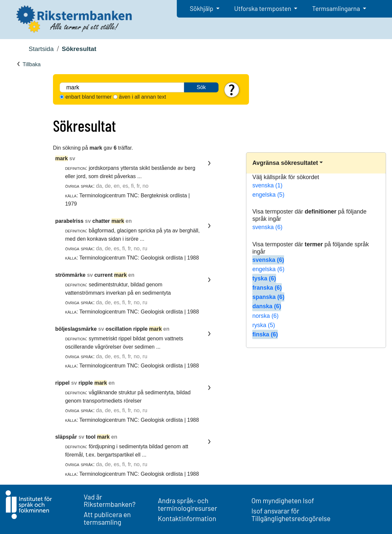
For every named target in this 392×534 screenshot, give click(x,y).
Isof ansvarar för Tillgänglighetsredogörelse (291, 514)
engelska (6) (268, 269)
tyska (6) (264, 278)
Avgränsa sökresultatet (285, 163)
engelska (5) (268, 195)
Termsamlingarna (337, 8)
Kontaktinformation (187, 518)
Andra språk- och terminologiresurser (188, 504)
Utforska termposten (263, 8)
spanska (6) (268, 297)
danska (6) (267, 306)
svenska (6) (267, 227)
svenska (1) (267, 185)
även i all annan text (142, 97)
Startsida (41, 49)
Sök (201, 87)
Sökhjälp (202, 8)
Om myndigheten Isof (283, 500)
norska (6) (265, 316)
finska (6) (265, 334)
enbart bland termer (88, 97)
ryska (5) (264, 325)
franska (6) (267, 288)
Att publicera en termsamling (107, 518)
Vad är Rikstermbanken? (110, 501)
